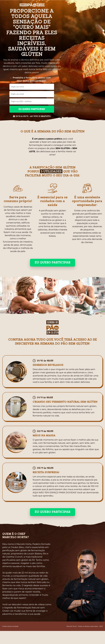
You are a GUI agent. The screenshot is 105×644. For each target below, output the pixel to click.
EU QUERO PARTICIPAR (32, 109)
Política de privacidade (10, 626)
